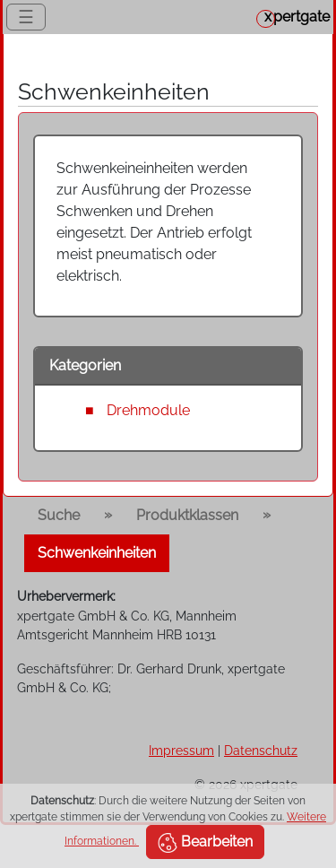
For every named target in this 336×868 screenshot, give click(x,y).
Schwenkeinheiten (97, 553)
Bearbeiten (205, 843)
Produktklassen (187, 515)
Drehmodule (148, 410)
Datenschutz (261, 750)
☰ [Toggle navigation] (26, 17)
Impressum (181, 750)
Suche (59, 515)
